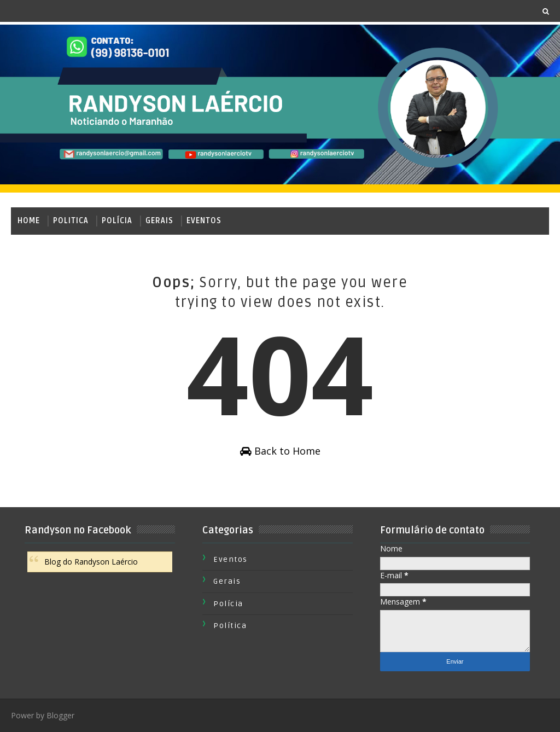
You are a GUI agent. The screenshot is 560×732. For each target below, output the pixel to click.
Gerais (159, 221)
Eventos (204, 221)
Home (29, 221)
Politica (71, 221)
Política (230, 626)
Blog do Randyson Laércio (91, 562)
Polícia (117, 221)
